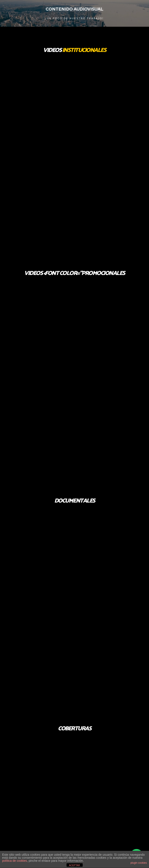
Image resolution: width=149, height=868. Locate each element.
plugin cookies (139, 863)
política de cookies (15, 861)
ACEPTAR (74, 865)
